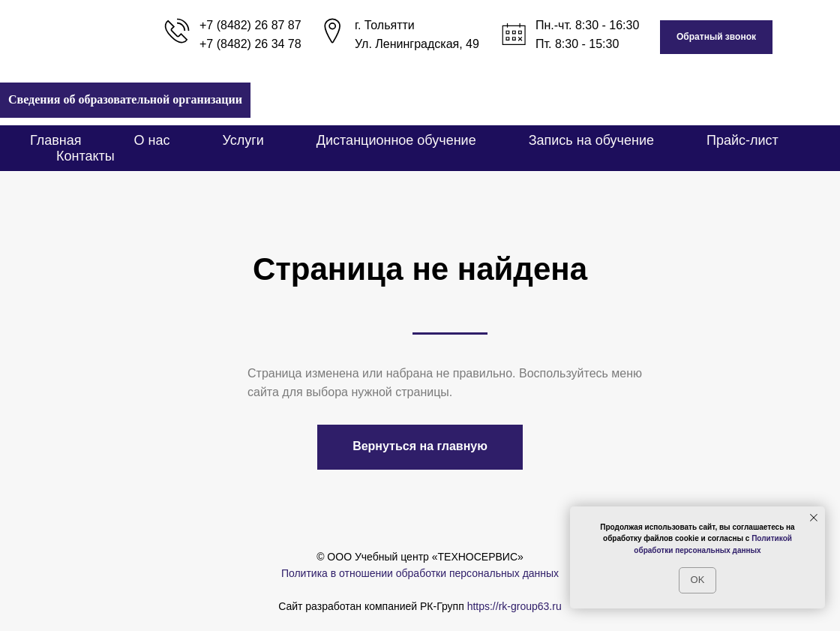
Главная (56, 140)
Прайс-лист (742, 140)
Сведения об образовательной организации (125, 99)
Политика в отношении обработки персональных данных (420, 573)
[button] (716, 37)
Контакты (85, 156)
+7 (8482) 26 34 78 (250, 44)
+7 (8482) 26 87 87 (250, 25)
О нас (152, 140)
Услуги (243, 140)
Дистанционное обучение (396, 140)
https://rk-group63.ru (514, 606)
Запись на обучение (591, 140)
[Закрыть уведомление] (814, 518)
